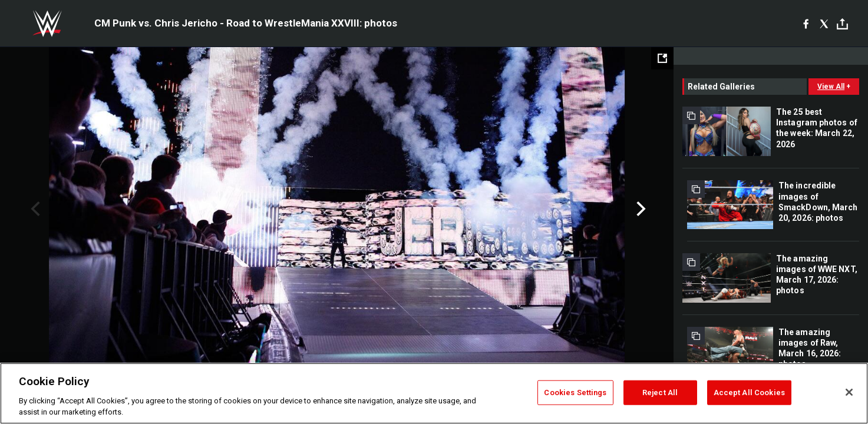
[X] (824, 24)
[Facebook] (806, 24)
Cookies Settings (575, 392)
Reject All (660, 392)
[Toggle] (842, 24)
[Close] (849, 392)
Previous (34, 209)
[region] (434, 393)
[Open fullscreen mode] (662, 58)
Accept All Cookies (749, 392)
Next (640, 209)
